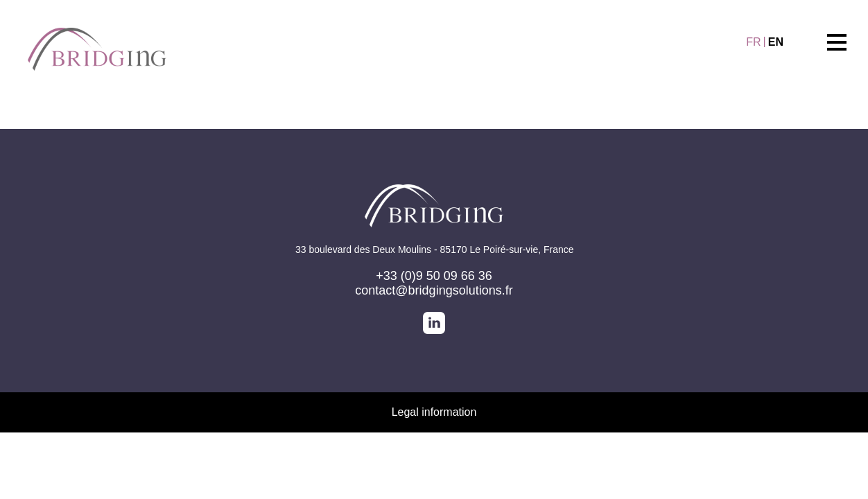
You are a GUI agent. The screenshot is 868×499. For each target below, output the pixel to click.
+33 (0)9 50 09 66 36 (434, 276)
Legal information (434, 412)
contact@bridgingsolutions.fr (434, 290)
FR (753, 42)
